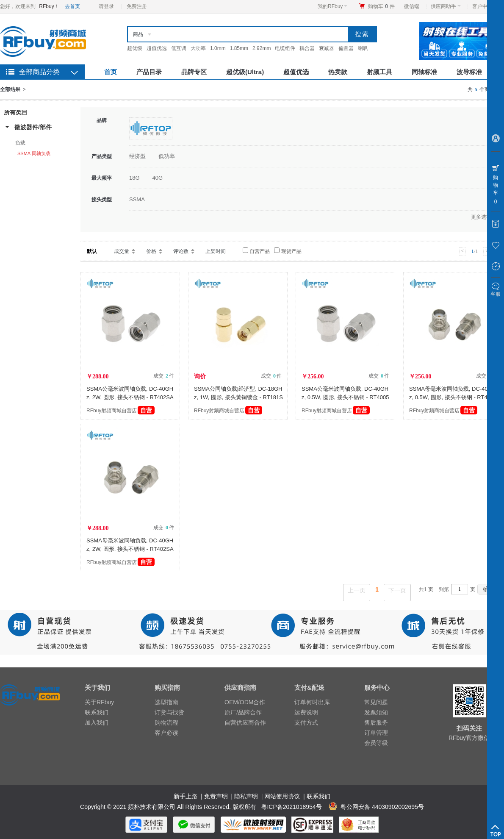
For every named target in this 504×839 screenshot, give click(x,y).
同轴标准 (424, 72)
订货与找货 (169, 712)
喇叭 (363, 48)
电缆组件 (285, 48)
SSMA (137, 199)
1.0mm (218, 48)
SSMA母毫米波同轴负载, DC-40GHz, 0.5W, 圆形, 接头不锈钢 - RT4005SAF (453, 397)
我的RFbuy (332, 6)
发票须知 (376, 712)
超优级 (135, 48)
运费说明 (306, 712)
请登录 (106, 6)
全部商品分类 (39, 72)
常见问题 (376, 702)
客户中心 (485, 6)
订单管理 (376, 733)
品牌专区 (194, 72)
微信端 (412, 6)
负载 (20, 143)
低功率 (167, 156)
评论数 (181, 251)
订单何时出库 (312, 702)
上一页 (357, 590)
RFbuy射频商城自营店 (120, 411)
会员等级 (376, 743)
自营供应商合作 (245, 722)
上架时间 (216, 251)
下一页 (397, 590)
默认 (92, 251)
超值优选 (157, 48)
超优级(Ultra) (245, 72)
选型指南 (166, 702)
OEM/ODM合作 (245, 702)
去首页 (72, 6)
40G (158, 178)
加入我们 (97, 722)
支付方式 (306, 722)
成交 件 (164, 376)
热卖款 (338, 72)
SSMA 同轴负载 (34, 153)
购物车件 (381, 6)
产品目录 (149, 72)
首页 (111, 72)
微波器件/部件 (33, 127)
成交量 (122, 251)
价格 (151, 251)
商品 (138, 34)
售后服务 (376, 722)
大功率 (198, 48)
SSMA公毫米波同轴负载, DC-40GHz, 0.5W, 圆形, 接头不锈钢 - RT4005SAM (345, 397)
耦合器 (307, 48)
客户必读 (166, 733)
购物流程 (166, 722)
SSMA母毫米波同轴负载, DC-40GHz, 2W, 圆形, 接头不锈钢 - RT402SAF (130, 549)
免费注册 (137, 6)
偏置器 (346, 48)
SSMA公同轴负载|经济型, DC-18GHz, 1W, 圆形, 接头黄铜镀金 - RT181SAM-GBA (238, 397)
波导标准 (469, 72)
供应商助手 (446, 6)
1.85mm (239, 48)
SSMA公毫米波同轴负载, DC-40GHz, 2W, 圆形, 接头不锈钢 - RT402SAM (130, 397)
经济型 (137, 156)
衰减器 (327, 48)
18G (134, 178)
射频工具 (379, 72)
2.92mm (262, 48)
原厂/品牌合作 (243, 712)
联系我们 (97, 712)
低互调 (179, 48)
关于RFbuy (99, 702)
